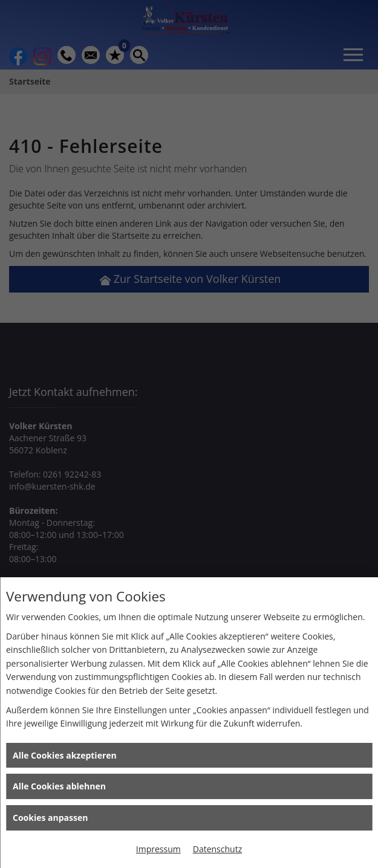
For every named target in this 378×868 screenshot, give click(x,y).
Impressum (158, 849)
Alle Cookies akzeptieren (65, 755)
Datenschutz (217, 849)
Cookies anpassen (50, 818)
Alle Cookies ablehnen (59, 786)
